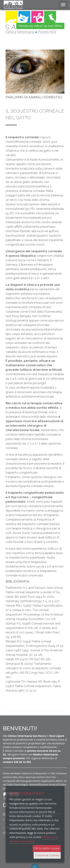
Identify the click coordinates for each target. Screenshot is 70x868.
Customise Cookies (47, 855)
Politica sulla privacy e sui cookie (34, 839)
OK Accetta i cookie (47, 848)
